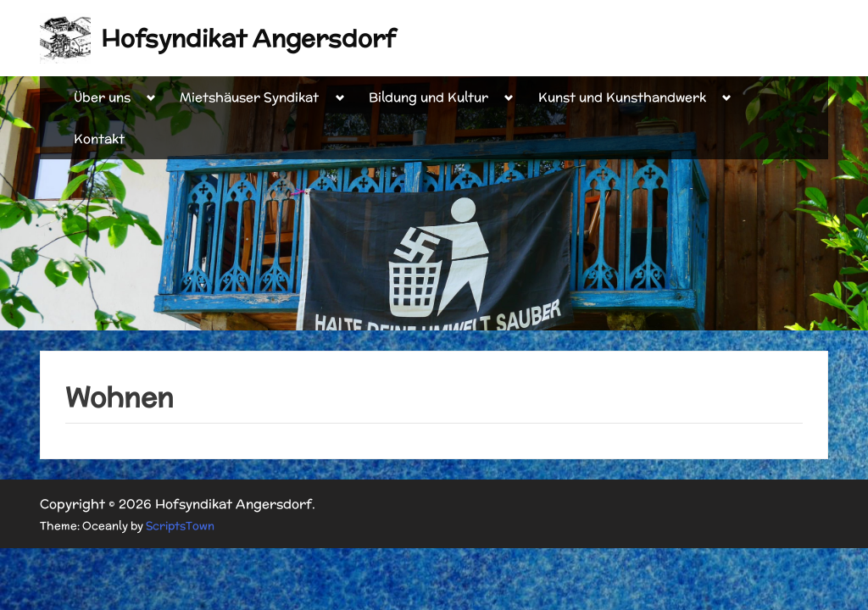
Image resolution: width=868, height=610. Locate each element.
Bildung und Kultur (428, 97)
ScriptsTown (180, 526)
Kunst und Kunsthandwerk (622, 97)
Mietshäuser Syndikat (249, 97)
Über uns (102, 97)
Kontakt (99, 139)
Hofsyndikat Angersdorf (248, 38)
